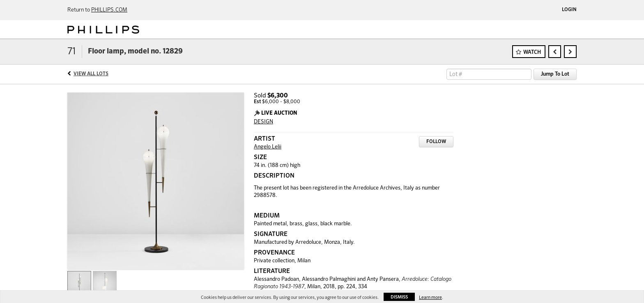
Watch (532, 52)
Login (569, 10)
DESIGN (263, 122)
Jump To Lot (555, 74)
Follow (436, 142)
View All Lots (91, 74)
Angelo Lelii (268, 147)
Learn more (430, 297)
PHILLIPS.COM (109, 10)
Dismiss (399, 297)
